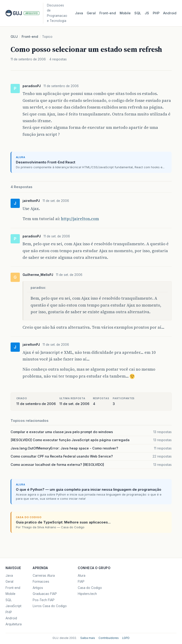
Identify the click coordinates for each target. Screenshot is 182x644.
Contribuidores (109, 638)
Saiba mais (88, 638)
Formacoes (41, 582)
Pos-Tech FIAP (44, 600)
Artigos (38, 588)
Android (170, 13)
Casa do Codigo (90, 588)
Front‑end (108, 13)
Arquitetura (14, 624)
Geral (91, 13)
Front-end (30, 37)
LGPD (126, 638)
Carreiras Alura (44, 576)
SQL (138, 13)
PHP (156, 13)
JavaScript (13, 606)
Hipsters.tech (87, 594)
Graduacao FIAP (45, 594)
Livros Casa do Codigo (50, 606)
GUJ (14, 37)
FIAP (81, 582)
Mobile (125, 13)
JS (147, 13)
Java (79, 13)
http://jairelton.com (80, 219)
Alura (82, 576)
